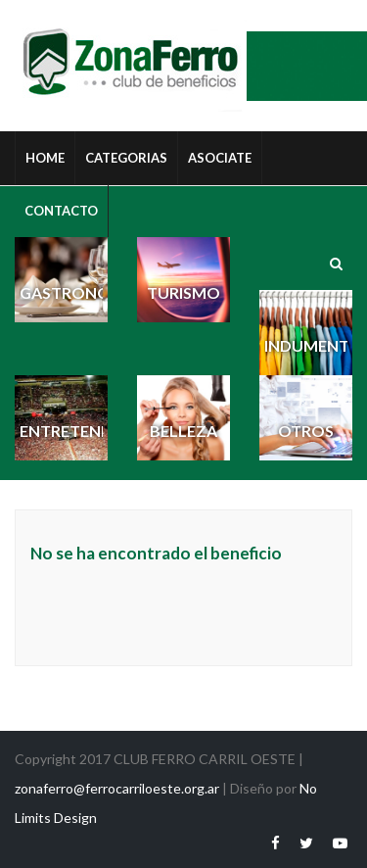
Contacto (61, 211)
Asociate (220, 158)
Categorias (126, 158)
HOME (45, 158)
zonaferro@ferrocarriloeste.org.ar (117, 788)
